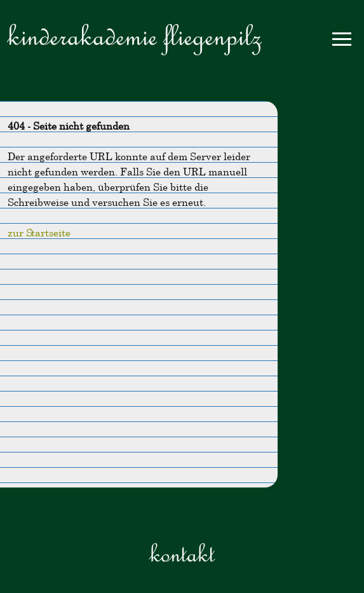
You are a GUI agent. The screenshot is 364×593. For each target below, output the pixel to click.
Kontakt (182, 553)
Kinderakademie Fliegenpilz (134, 36)
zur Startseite (39, 232)
